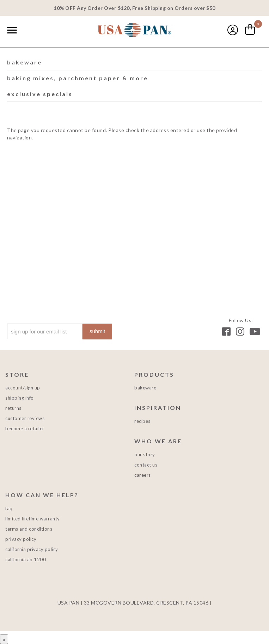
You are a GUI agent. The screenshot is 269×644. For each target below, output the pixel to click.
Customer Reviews (25, 418)
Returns (13, 408)
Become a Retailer (25, 429)
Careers (143, 475)
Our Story (145, 455)
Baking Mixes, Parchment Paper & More (78, 78)
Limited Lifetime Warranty (33, 519)
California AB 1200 (26, 559)
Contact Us (146, 465)
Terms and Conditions (29, 529)
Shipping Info (20, 398)
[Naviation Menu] (12, 30)
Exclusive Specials (40, 94)
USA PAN (135, 31)
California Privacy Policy (32, 549)
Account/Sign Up (23, 388)
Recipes (142, 421)
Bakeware (25, 62)
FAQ (9, 508)
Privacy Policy (21, 539)
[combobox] (28, 31)
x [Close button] (4, 639)
